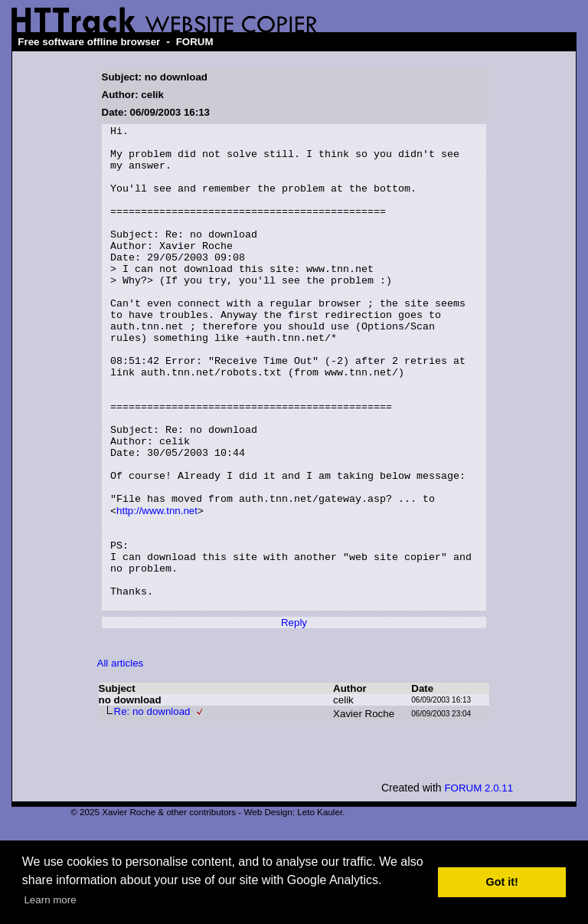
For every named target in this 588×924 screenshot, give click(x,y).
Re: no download (152, 807)
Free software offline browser (89, 42)
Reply (294, 718)
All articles (121, 759)
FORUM (195, 42)
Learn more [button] (50, 900)
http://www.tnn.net (157, 588)
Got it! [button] (502, 882)
